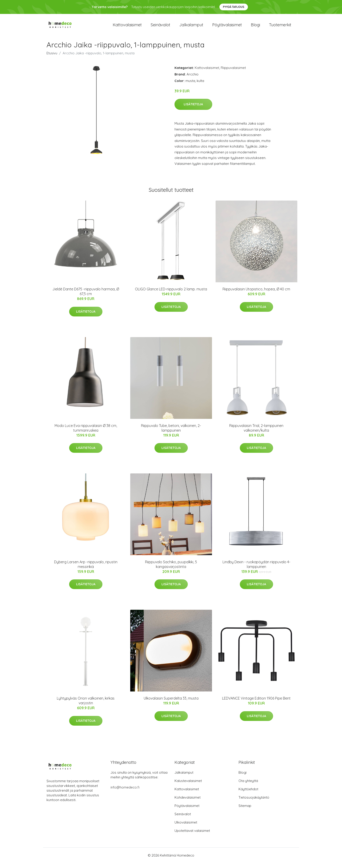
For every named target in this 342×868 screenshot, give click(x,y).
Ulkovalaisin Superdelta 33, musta (171, 703)
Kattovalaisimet (127, 27)
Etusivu (52, 58)
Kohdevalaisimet (188, 802)
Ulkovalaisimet (186, 827)
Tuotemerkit (280, 27)
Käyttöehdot (248, 794)
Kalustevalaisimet (188, 786)
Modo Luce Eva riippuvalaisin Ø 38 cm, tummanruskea (86, 433)
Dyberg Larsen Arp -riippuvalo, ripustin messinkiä (86, 569)
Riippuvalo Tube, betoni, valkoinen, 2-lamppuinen (171, 433)
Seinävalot (160, 27)
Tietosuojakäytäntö (254, 802)
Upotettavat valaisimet (192, 836)
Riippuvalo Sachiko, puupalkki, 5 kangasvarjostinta (171, 569)
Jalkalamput (191, 27)
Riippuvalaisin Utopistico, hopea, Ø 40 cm (256, 294)
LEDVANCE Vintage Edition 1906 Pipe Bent (256, 703)
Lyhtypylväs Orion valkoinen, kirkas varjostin (86, 706)
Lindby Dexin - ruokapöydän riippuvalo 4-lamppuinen (256, 569)
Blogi (255, 27)
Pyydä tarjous (234, 7)
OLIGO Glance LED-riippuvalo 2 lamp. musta (171, 294)
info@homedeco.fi (125, 792)
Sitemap (245, 811)
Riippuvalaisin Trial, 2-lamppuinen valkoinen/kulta (256, 433)
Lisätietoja (193, 109)
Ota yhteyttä (248, 786)
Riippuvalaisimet (233, 73)
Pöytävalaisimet (227, 27)
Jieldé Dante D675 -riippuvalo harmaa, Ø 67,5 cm (86, 296)
